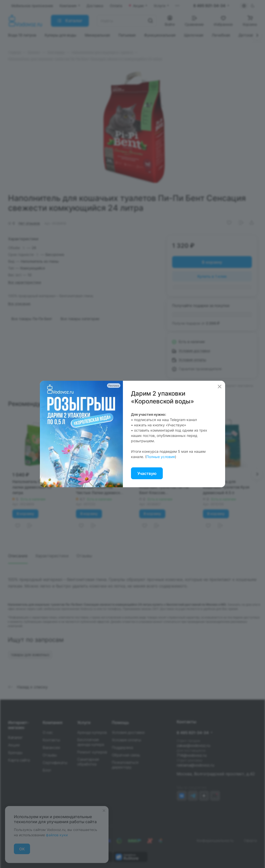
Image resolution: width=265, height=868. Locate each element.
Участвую (147, 473)
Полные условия (161, 457)
